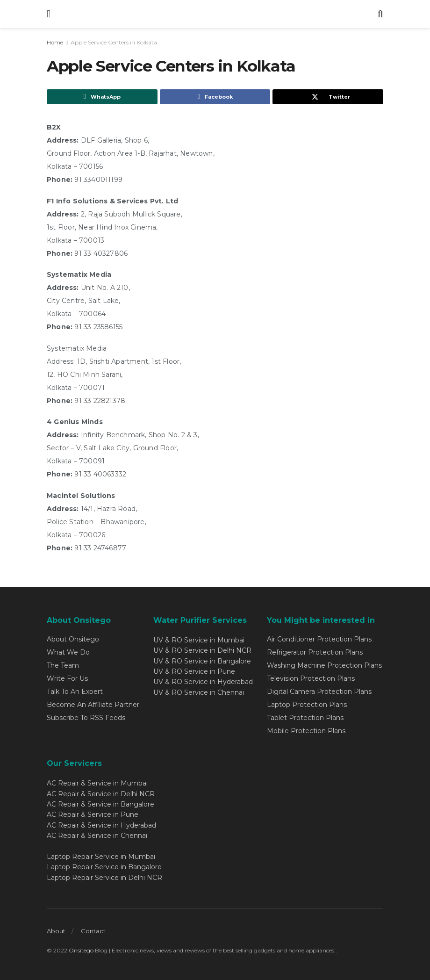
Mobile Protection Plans (306, 731)
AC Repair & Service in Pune (93, 814)
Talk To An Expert (75, 692)
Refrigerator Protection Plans (315, 652)
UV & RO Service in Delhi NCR (202, 650)
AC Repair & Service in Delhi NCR (101, 794)
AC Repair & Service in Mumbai (97, 783)
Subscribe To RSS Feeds (86, 718)
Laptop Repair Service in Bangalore (104, 867)
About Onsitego (73, 639)
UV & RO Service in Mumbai (199, 640)
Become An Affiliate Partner (93, 705)
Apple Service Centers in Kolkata (114, 42)
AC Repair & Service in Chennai (97, 836)
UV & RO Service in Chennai (199, 692)
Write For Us (67, 678)
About (56, 931)
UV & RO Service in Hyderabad (203, 682)
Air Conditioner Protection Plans (319, 639)
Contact (93, 931)
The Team (63, 665)
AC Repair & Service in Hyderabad (101, 825)
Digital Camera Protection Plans (319, 692)
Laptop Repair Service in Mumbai (101, 857)
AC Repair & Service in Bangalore (100, 804)
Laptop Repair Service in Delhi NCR (104, 878)
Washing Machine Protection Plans (324, 665)
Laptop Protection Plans (307, 705)
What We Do (68, 652)
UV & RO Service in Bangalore (202, 661)
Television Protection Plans (311, 678)
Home (55, 42)
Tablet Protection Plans (305, 718)
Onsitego (81, 950)
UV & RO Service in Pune (194, 671)
